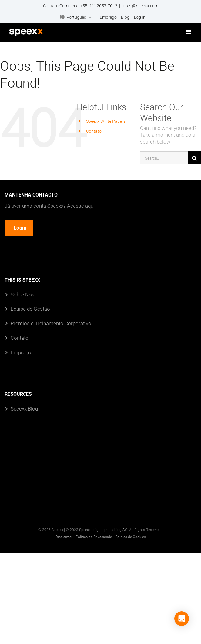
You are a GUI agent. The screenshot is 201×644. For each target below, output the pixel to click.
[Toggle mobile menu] (189, 32)
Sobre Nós (23, 294)
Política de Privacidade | (95, 537)
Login (21, 228)
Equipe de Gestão (30, 309)
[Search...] (164, 158)
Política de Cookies (131, 537)
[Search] (194, 158)
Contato (94, 131)
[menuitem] (76, 17)
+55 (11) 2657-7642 (99, 6)
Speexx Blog (24, 409)
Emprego (21, 353)
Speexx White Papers (106, 121)
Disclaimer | (65, 537)
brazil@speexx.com (140, 6)
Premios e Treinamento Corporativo (51, 324)
